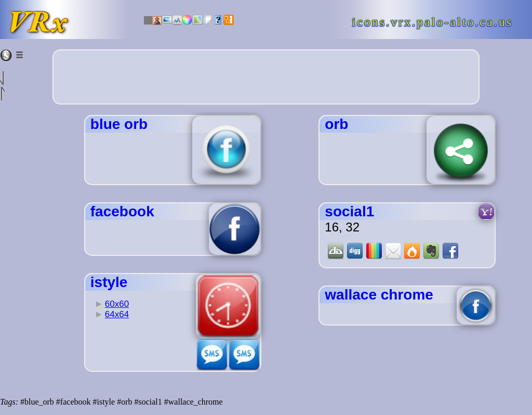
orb (336, 124)
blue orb (119, 124)
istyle (109, 282)
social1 (349, 211)
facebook (122, 211)
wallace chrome (379, 295)
